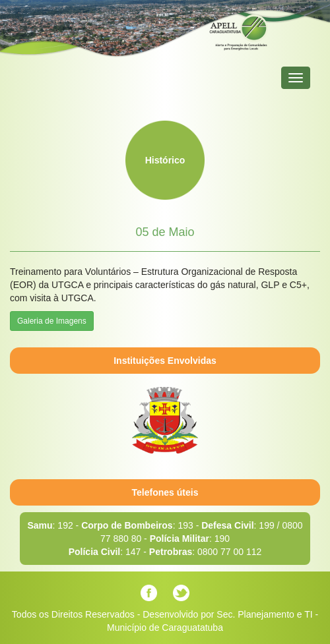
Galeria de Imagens (52, 321)
